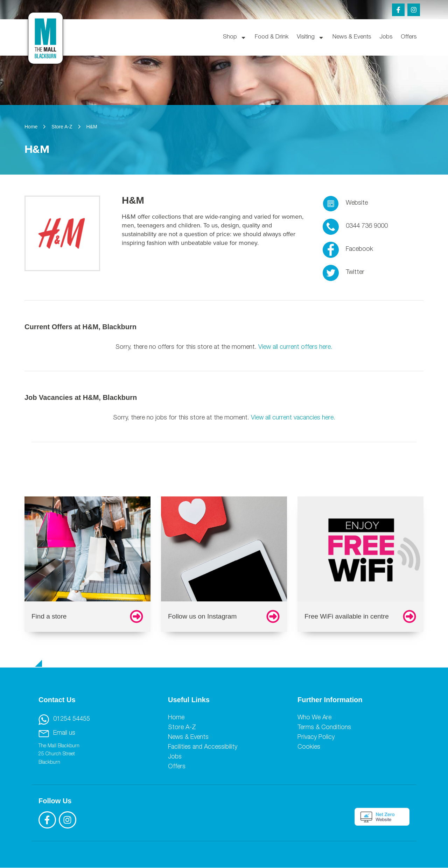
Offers (409, 37)
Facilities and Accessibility (203, 747)
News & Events (352, 37)
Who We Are (314, 718)
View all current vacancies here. (293, 418)
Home (176, 718)
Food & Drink (272, 37)
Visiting (310, 38)
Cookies (309, 747)
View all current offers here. (295, 347)
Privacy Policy (316, 738)
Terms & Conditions (324, 728)
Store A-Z (182, 728)
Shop (235, 38)
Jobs (386, 37)
